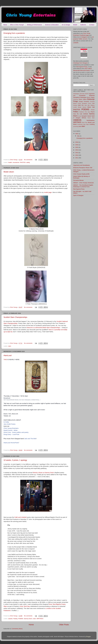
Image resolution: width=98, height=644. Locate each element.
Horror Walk (91, 103)
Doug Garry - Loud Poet (11, 434)
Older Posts (64, 625)
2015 (77, 147)
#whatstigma (76, 94)
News (5, 25)
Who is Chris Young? (17, 25)
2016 (77, 145)
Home (31, 625)
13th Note (82, 94)
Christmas (76, 99)
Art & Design (66, 25)
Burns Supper (91, 97)
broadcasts (80, 124)
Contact (92, 25)
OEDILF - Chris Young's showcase (83, 183)
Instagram (84, 37)
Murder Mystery (82, 107)
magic (87, 124)
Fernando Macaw (78, 180)
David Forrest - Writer (11, 430)
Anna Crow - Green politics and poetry (16, 432)
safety (28, 162)
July (78, 136)
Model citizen (9, 172)
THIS (5, 360)
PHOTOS (23, 162)
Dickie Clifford (83, 99)
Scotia (80, 116)
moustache (16, 162)
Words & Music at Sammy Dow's (44, 473)
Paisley (15, 619)
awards (10, 619)
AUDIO (87, 94)
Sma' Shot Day (25, 606)
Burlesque (83, 97)
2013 (77, 153)
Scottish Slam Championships (15, 317)
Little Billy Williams (89, 105)
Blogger (88, 637)
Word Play (85, 122)
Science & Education (52, 25)
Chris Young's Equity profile (81, 174)
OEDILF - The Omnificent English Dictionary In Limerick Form (83, 186)
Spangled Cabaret (86, 116)
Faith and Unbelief (20, 517)
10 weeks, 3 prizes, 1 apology (15, 460)
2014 (77, 150)
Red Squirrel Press (82, 67)
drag (84, 124)
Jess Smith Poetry (10, 424)
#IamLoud (8, 355)
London (75, 107)
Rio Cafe (80, 114)
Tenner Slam (91, 118)
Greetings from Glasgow (80, 63)
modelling (92, 124)
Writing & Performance (34, 25)
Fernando (86, 102)
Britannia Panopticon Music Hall (83, 168)
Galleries (83, 25)
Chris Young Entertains (11, 428)
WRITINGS (40, 619)
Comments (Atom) (17, 629)
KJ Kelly (6, 422)
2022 (77, 134)
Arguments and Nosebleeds (82, 165)
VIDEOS (77, 120)
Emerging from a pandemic (14, 33)
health (10, 162)
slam (10, 346)
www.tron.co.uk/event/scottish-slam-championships (43, 328)
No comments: (28, 160)
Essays (81, 102)
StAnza (84, 118)
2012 (77, 155)
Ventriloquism (91, 120)
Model (75, 25)
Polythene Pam (83, 112)
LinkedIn (76, 43)
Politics (76, 112)
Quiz (89, 112)
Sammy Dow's (28, 619)
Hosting (75, 105)
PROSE (93, 110)
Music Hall (91, 107)
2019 (77, 142)
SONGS (86, 114)
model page (48, 192)
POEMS (21, 619)
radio (80, 126)
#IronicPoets (15, 443)
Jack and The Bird (30, 439)
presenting (76, 126)
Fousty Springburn (82, 103)
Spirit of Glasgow (78, 195)
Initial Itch (81, 105)
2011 (77, 158)
